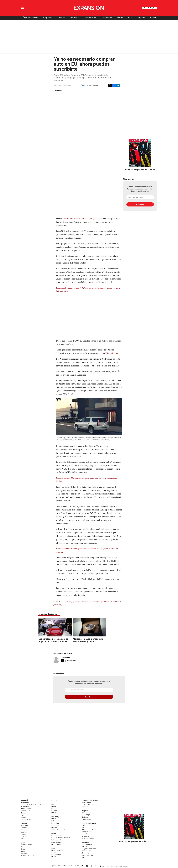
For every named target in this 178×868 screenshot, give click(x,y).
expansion (102, 866)
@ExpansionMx (70, 661)
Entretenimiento (58, 821)
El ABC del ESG (88, 805)
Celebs (54, 810)
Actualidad (86, 813)
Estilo (54, 819)
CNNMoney (66, 657)
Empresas (48, 18)
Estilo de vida (57, 813)
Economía (75, 18)
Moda (23, 851)
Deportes (55, 823)
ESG (130, 18)
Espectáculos (26, 845)
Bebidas (85, 846)
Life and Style (156, 18)
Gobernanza (56, 855)
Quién (23, 843)
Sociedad (25, 839)
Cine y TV (55, 825)
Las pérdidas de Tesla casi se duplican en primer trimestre (70, 640)
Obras (120, 18)
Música (54, 827)
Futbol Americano (89, 830)
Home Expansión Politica (31, 804)
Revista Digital (150, 8)
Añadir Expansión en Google (91, 85)
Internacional (90, 18)
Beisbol (85, 827)
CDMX (23, 832)
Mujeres (141, 18)
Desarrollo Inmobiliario (61, 838)
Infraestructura (57, 840)
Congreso (25, 830)
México (24, 828)
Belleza (24, 853)
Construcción (57, 836)
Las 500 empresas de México (140, 170)
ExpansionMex (98, 866)
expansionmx (84, 866)
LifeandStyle (26, 820)
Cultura (54, 800)
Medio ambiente (58, 850)
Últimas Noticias (30, 18)
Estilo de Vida (88, 855)
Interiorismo (56, 844)
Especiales (86, 819)
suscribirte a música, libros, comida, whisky (82, 218)
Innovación (86, 803)
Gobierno (25, 826)
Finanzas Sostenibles (91, 800)
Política (61, 18)
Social (54, 853)
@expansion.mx (91, 866)
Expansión (25, 800)
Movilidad (55, 857)
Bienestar (86, 853)
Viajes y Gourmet (28, 855)
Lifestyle (86, 836)
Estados (24, 834)
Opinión (24, 836)
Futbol (85, 825)
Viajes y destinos (89, 849)
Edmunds (109, 353)
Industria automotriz (81, 602)
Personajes (87, 851)
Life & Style (56, 817)
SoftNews (106, 602)
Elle (53, 804)
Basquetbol (87, 832)
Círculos (24, 849)
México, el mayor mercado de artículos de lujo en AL (105, 640)
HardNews (116, 602)
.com (116, 353)
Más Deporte (87, 834)
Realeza (24, 847)
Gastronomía (87, 844)
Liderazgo (86, 815)
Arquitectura (56, 842)
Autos (69, 602)
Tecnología (107, 18)
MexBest (85, 842)
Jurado (85, 857)
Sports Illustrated (89, 823)
